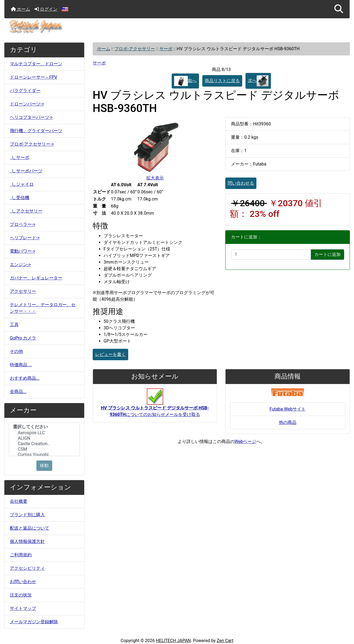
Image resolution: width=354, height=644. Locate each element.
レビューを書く (110, 354)
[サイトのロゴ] (177, 27)
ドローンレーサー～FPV (33, 77)
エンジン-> (20, 265)
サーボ (166, 49)
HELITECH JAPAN (173, 641)
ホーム (21, 9)
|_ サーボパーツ (26, 171)
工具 (14, 325)
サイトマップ (23, 608)
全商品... (18, 392)
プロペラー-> (23, 224)
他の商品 (288, 422)
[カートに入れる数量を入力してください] (271, 255)
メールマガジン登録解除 (34, 622)
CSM (44, 449)
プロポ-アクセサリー (134, 49)
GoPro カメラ (23, 338)
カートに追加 (327, 254)
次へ (258, 81)
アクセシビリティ (27, 568)
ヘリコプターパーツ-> (31, 117)
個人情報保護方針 (27, 541)
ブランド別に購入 (27, 515)
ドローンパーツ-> (27, 104)
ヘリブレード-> (25, 238)
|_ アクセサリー (26, 211)
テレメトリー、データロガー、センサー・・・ (43, 308)
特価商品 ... (21, 365)
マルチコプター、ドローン (36, 64)
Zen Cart (225, 641)
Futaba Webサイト (288, 409)
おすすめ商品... (25, 378)
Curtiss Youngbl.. (44, 455)
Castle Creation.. (44, 444)
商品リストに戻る (222, 81)
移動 (44, 466)
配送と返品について (30, 528)
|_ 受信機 (20, 198)
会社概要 (19, 501)
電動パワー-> (23, 251)
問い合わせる (241, 183)
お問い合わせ (23, 582)
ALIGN (44, 438)
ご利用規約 (21, 555)
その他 (16, 351)
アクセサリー (23, 291)
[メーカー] (44, 439)
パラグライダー (25, 91)
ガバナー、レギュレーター (36, 278)
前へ (185, 81)
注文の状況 (21, 595)
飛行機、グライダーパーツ (36, 131)
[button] (339, 9)
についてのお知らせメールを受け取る (155, 405)
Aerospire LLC (44, 433)
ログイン (46, 9)
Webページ (245, 441)
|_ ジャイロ (22, 184)
